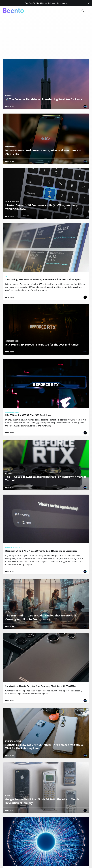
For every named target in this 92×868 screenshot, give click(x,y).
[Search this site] (83, 11)
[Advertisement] (46, 35)
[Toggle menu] (88, 11)
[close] (89, 3)
